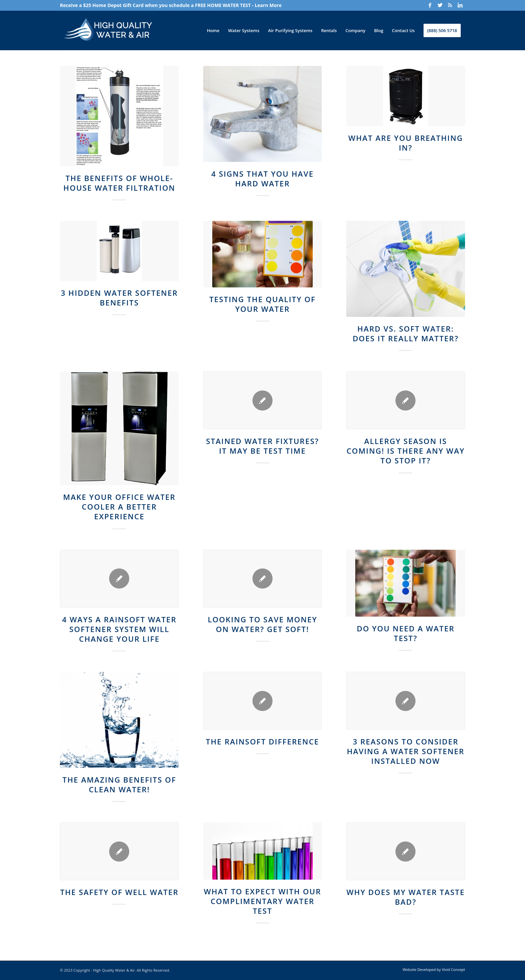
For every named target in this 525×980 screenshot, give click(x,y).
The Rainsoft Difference (262, 742)
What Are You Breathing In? (405, 143)
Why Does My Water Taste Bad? (406, 897)
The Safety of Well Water (120, 892)
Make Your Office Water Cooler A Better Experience (120, 507)
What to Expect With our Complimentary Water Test (263, 901)
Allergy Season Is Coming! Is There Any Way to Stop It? (406, 451)
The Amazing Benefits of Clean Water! (120, 785)
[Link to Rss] (450, 5)
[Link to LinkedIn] (460, 5)
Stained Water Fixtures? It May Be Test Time (262, 446)
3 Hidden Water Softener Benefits (120, 298)
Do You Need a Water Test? (406, 633)
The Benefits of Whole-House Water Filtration (119, 183)
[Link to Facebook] (430, 5)
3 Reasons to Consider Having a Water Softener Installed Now (406, 751)
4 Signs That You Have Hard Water (262, 179)
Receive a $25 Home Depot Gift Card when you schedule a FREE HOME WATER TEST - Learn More (171, 5)
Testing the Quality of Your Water (262, 304)
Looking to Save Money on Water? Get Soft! (262, 624)
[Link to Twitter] (440, 5)
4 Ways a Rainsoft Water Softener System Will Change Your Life (120, 629)
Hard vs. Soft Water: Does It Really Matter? (406, 334)
